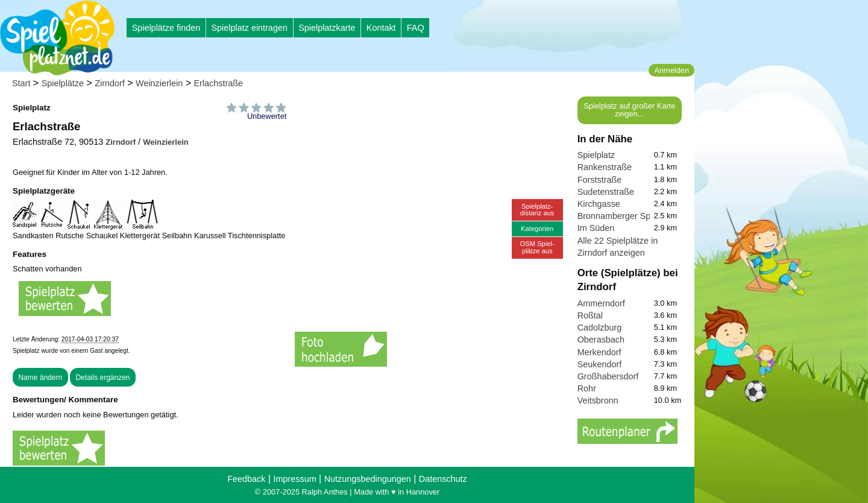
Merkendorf (599, 352)
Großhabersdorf (608, 376)
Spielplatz (596, 155)
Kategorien (537, 229)
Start (21, 83)
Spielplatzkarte (327, 28)
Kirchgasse (599, 204)
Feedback (246, 479)
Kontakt (381, 28)
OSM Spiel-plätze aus (537, 247)
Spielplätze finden (166, 28)
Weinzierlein (159, 83)
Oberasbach (601, 340)
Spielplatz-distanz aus (537, 210)
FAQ (416, 28)
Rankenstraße (605, 167)
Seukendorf (600, 364)
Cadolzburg (600, 327)
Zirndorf (110, 83)
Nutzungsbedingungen (368, 479)
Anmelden (671, 70)
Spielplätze (63, 83)
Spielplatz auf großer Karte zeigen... (629, 110)
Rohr (587, 388)
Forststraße (600, 180)
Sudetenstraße (606, 192)
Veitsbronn (598, 400)
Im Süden (596, 228)
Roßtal (590, 315)
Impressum (294, 479)
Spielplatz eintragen (249, 28)
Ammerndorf (601, 303)
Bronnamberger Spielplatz (627, 216)
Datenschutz (443, 479)
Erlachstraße (218, 83)
